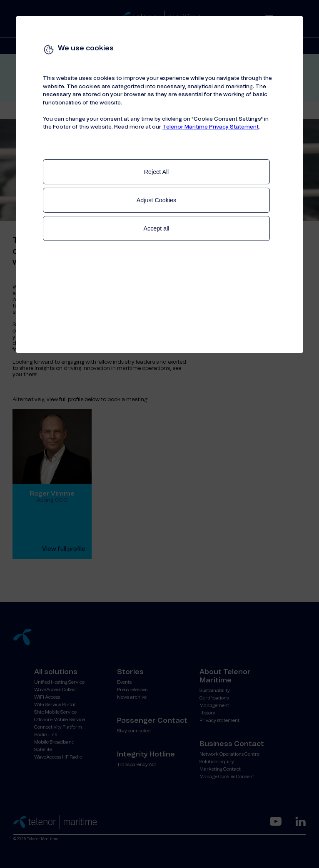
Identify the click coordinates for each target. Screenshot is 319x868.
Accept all (157, 228)
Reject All (157, 172)
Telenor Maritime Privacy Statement (211, 127)
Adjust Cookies (156, 200)
